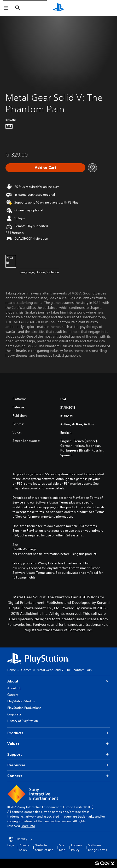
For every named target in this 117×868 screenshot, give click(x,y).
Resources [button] (58, 765)
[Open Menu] (6, 8)
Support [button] (58, 754)
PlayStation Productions (24, 708)
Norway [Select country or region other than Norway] (21, 839)
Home (12, 670)
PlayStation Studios (21, 701)
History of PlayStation (23, 721)
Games (26, 670)
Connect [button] (58, 776)
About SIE (14, 688)
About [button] (58, 681)
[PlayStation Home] (58, 8)
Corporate (14, 714)
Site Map (62, 847)
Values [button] (58, 744)
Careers (13, 695)
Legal (11, 845)
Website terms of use (44, 847)
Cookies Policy (77, 847)
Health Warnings (24, 549)
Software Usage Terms (98, 847)
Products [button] (58, 733)
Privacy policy (24, 847)
